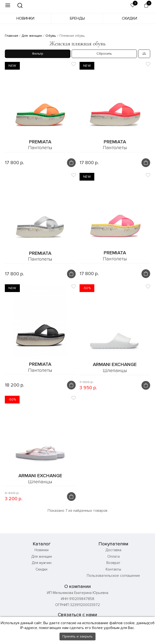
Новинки (25, 18)
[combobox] (144, 54)
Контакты (113, 569)
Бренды (77, 18)
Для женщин (42, 556)
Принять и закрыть (77, 636)
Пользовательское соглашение (113, 576)
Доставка (113, 550)
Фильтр (38, 54)
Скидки (129, 18)
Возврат (113, 563)
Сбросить (104, 54)
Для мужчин (42, 563)
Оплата (114, 556)
